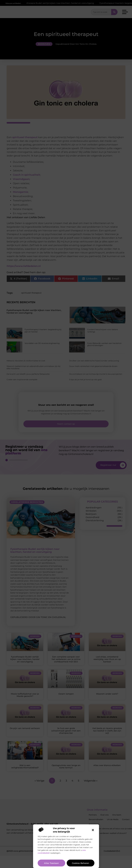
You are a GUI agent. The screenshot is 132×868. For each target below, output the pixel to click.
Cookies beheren (81, 863)
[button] (93, 830)
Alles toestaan (51, 863)
